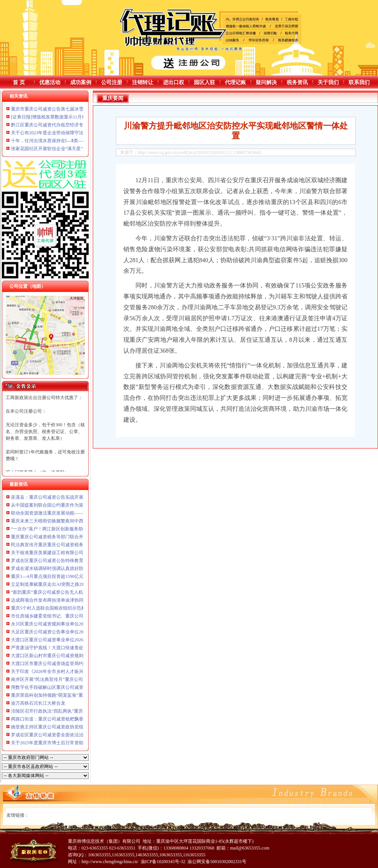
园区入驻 (204, 82)
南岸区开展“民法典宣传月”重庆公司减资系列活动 (61, 679)
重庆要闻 (113, 98)
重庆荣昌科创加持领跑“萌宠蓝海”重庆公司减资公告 (63, 695)
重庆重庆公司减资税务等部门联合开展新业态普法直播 (65, 537)
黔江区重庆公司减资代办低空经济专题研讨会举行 (61, 125)
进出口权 (174, 82)
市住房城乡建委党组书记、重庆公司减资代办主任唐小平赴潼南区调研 (81, 616)
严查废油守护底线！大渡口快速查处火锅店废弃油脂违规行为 (72, 648)
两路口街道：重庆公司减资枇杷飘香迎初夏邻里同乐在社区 (70, 719)
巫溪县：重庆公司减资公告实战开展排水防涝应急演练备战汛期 (74, 497)
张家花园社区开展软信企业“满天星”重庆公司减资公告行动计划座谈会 (81, 149)
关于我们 (328, 82)
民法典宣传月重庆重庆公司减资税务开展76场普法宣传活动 (70, 545)
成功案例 (81, 82)
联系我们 (359, 82)
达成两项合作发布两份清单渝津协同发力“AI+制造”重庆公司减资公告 (80, 600)
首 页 (19, 82)
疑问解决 (266, 82)
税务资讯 (297, 82)
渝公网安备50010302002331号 (217, 862)
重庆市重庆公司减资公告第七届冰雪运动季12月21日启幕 (68, 109)
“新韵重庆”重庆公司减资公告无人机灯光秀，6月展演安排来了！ (75, 592)
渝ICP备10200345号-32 (163, 862)
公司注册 (112, 82)
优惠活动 (50, 82)
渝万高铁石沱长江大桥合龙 (38, 703)
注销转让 (143, 82)
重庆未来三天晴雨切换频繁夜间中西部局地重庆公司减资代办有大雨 (79, 521)
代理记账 (235, 82)
